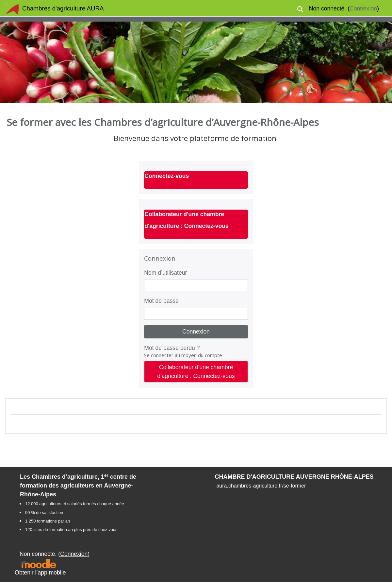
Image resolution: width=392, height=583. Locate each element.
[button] (300, 9)
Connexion (363, 9)
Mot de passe (161, 301)
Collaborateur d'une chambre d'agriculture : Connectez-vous (196, 371)
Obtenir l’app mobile (40, 573)
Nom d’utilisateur (165, 273)
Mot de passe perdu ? (172, 348)
